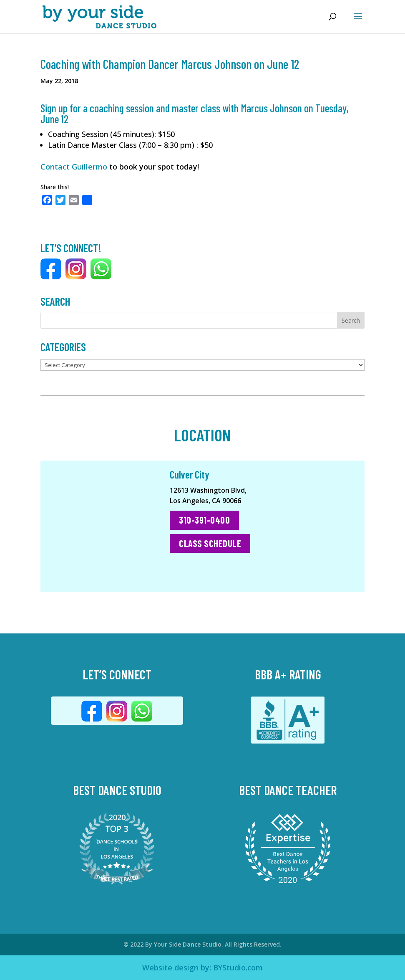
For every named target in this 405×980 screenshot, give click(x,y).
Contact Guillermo (74, 167)
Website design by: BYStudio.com (202, 967)
